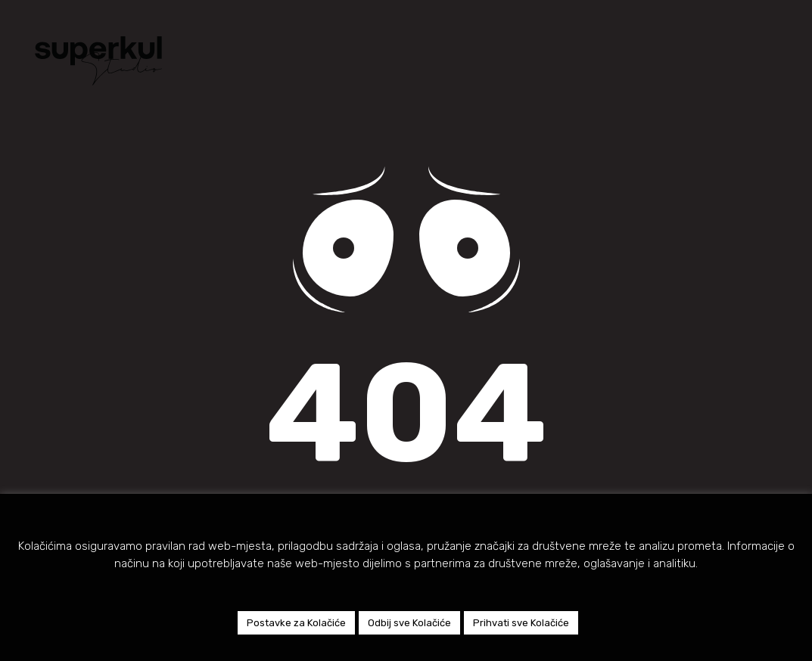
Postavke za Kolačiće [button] (296, 623)
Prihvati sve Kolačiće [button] (521, 623)
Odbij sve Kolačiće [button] (409, 623)
